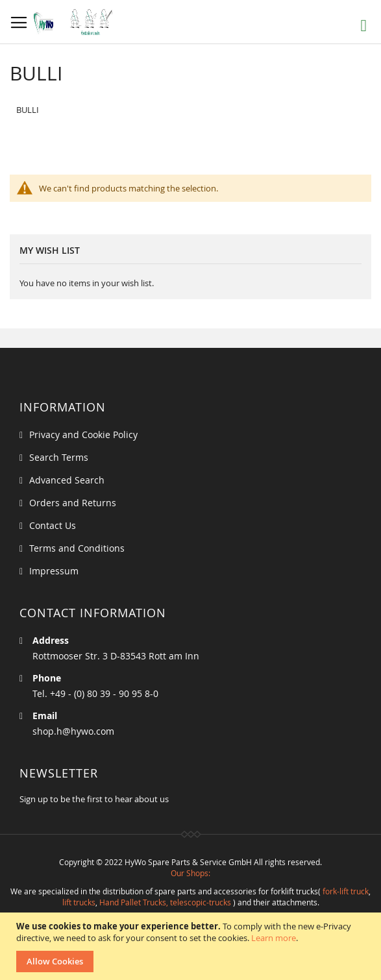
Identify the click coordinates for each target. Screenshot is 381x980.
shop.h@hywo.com (73, 731)
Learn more (274, 938)
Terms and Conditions (77, 548)
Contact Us (53, 525)
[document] (192, 946)
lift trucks (79, 902)
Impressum (54, 571)
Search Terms (59, 457)
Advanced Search (67, 480)
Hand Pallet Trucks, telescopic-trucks (165, 902)
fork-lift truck (346, 891)
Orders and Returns (73, 503)
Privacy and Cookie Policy (83, 435)
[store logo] (76, 22)
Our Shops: (190, 873)
